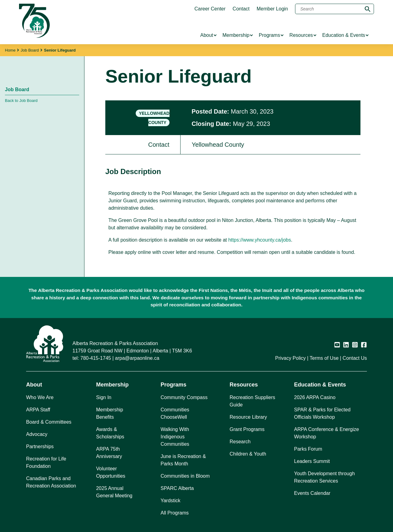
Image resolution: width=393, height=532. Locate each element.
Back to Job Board (21, 101)
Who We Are (40, 397)
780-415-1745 (96, 358)
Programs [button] (173, 385)
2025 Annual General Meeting (114, 492)
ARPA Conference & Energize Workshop (327, 433)
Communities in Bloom (185, 476)
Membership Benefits (110, 413)
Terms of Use (324, 358)
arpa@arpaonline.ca (137, 358)
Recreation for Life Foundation (46, 462)
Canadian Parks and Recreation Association (51, 482)
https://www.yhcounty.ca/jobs (259, 240)
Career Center (210, 9)
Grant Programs (247, 429)
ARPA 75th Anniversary (109, 453)
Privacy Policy (290, 358)
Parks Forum (308, 449)
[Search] (335, 9)
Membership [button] (112, 385)
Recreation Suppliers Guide (253, 401)
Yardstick (171, 501)
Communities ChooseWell (175, 413)
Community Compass (184, 397)
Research (240, 442)
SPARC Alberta (177, 488)
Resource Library (248, 417)
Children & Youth (248, 454)
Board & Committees (49, 422)
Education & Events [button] (320, 385)
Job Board (30, 50)
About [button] (34, 385)
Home (10, 50)
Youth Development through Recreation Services (325, 477)
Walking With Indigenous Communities (175, 437)
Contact (241, 9)
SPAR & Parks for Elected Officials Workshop (322, 413)
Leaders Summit (312, 461)
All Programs (175, 513)
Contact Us (355, 358)
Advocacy (37, 434)
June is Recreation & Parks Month (183, 460)
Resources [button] (244, 385)
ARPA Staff (38, 410)
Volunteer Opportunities (111, 472)
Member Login (272, 9)
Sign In (104, 397)
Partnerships (40, 447)
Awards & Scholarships (110, 433)
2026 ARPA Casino (315, 397)
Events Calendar (312, 493)
